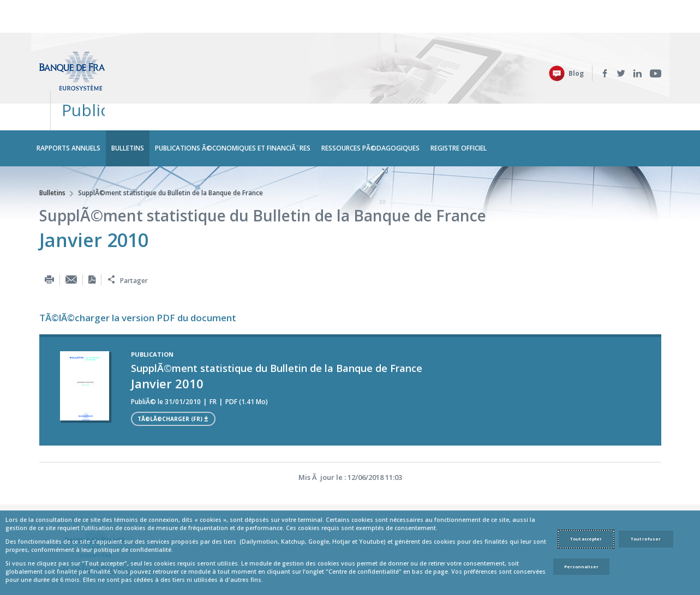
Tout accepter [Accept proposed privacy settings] (586, 539)
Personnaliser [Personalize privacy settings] (581, 567)
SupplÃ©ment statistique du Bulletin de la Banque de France (170, 133)
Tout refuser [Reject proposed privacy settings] (646, 539)
